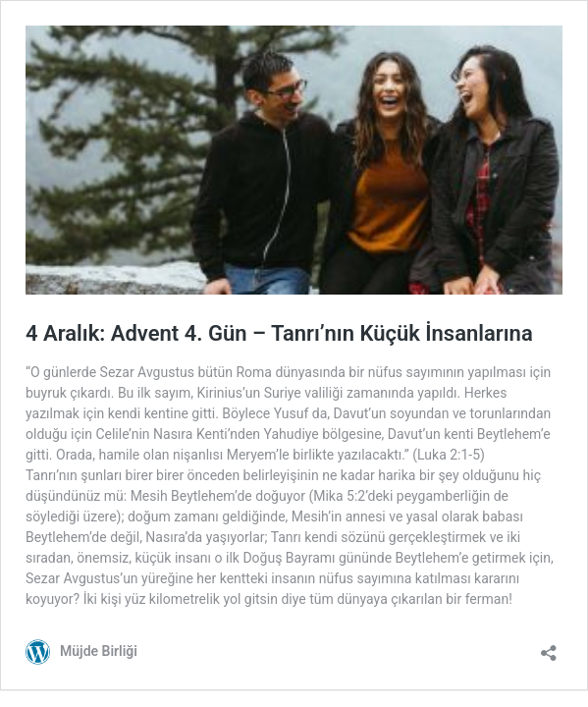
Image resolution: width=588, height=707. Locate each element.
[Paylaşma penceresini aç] (549, 647)
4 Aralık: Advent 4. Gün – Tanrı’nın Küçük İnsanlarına (279, 333)
